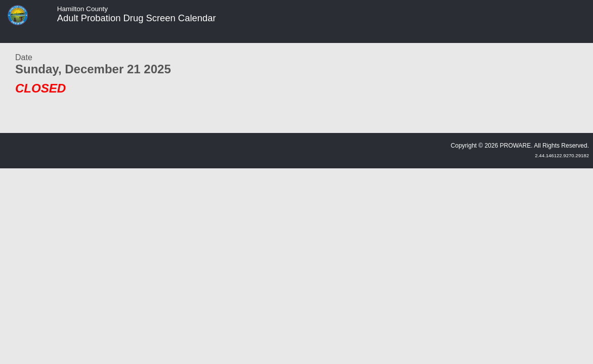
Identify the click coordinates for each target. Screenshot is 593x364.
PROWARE (516, 146)
